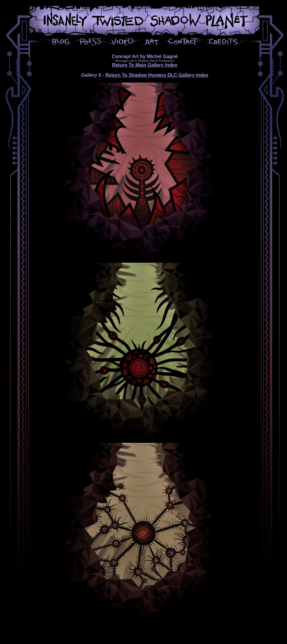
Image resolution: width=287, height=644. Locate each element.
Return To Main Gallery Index (145, 65)
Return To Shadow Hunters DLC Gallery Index (157, 75)
